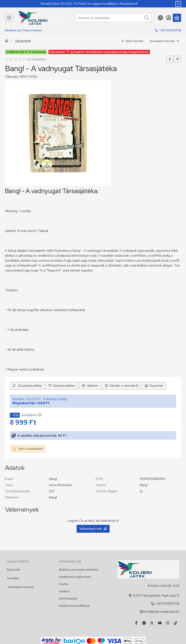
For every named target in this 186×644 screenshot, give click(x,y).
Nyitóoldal (13, 570)
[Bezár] (178, 4)
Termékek (13, 578)
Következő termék (164, 41)
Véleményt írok (93, 529)
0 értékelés (37, 59)
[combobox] (114, 18)
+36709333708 (170, 30)
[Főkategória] (7, 41)
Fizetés (63, 584)
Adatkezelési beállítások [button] (74, 606)
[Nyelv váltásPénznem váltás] (160, 18)
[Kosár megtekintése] (177, 18)
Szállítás (64, 591)
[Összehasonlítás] (27, 386)
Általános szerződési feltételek (79, 570)
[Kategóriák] (9, 18)
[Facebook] (136, 623)
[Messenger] (144, 623)
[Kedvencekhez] (62, 386)
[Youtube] (160, 623)
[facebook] (170, 59)
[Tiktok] (175, 623)
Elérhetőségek (68, 598)
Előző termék (132, 41)
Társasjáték (23, 41)
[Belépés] (169, 18)
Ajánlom (90, 386)
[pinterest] (178, 59)
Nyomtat (154, 386)
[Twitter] (152, 623)
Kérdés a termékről (121, 386)
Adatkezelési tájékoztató (75, 577)
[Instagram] (168, 623)
